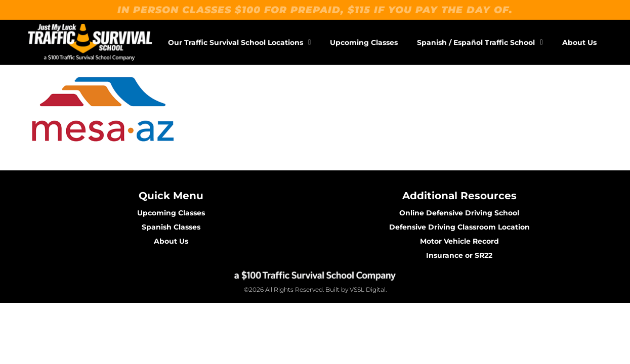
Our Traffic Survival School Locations (239, 42)
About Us (579, 42)
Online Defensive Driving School (459, 213)
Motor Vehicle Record (459, 241)
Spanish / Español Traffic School (480, 42)
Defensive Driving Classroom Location (459, 227)
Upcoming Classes (364, 42)
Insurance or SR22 (459, 255)
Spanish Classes (171, 227)
